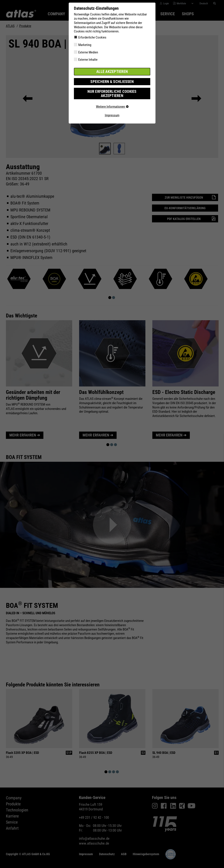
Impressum (112, 110)
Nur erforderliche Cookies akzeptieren (112, 91)
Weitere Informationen (112, 102)
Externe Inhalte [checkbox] (88, 60)
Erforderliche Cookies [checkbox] (92, 37)
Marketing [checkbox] (85, 45)
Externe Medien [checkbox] (88, 52)
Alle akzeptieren (112, 71)
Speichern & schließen (112, 81)
